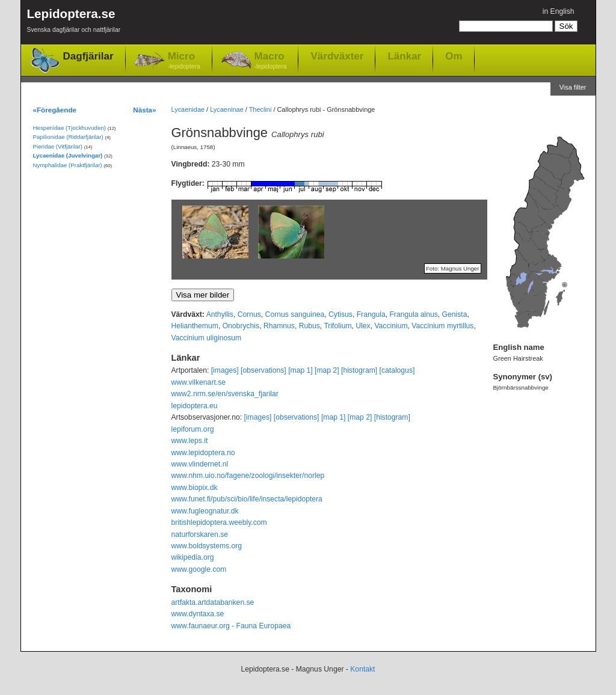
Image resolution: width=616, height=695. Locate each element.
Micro (184, 61)
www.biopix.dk (195, 488)
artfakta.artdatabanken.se (213, 602)
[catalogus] (397, 370)
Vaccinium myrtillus (442, 326)
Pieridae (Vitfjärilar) (58, 146)
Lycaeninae (227, 109)
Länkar (404, 56)
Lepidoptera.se (74, 23)
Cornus (249, 314)
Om (454, 56)
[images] (225, 370)
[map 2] (327, 370)
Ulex (363, 326)
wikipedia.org (193, 557)
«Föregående (55, 110)
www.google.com (199, 569)
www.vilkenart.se (199, 382)
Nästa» (144, 110)
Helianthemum (195, 326)
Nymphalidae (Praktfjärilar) (68, 165)
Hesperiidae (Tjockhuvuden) (70, 128)
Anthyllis (220, 314)
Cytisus (340, 314)
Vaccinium (391, 326)
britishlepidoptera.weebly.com (219, 522)
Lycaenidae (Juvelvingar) (68, 155)
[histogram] (359, 370)
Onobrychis (241, 326)
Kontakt (362, 669)
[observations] (263, 370)
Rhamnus (279, 326)
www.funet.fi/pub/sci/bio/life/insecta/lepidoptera (247, 499)
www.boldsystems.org (207, 546)
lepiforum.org (193, 429)
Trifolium (337, 326)
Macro (271, 61)
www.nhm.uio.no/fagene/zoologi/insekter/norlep (248, 476)
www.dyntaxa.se (198, 614)
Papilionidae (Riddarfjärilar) (68, 137)
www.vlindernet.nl (200, 464)
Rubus (310, 326)
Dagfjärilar (88, 56)
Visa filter (573, 87)
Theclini (260, 109)
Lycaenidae (188, 109)
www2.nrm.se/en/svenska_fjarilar (225, 394)
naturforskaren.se (200, 534)
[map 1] (300, 370)
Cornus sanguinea (295, 314)
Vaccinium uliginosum (207, 338)
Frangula (371, 314)
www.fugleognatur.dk (205, 511)
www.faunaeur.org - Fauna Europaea (231, 626)
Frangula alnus (413, 314)
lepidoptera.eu (195, 406)
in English (559, 11)
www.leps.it (190, 441)
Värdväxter (337, 56)
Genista (455, 314)
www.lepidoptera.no (203, 453)
